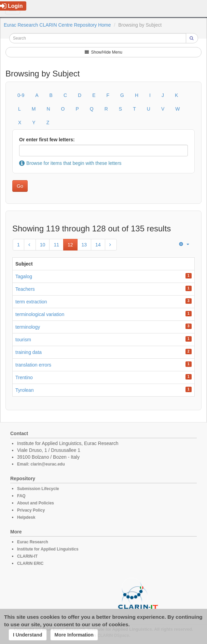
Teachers (25, 289)
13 (84, 245)
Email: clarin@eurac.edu (41, 464)
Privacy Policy (31, 510)
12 (70, 245)
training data (29, 352)
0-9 (21, 95)
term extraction (31, 302)
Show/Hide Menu (104, 52)
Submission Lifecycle (38, 489)
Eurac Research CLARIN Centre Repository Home (57, 25)
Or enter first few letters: (47, 140)
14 (98, 245)
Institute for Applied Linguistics (48, 549)
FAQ (21, 496)
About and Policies (36, 503)
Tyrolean (25, 390)
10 (43, 245)
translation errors (33, 365)
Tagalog (24, 276)
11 (56, 245)
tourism (23, 340)
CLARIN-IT (27, 556)
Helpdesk (26, 517)
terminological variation (40, 314)
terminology (28, 327)
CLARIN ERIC (30, 563)
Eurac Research (33, 542)
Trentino (24, 377)
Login (11, 6)
